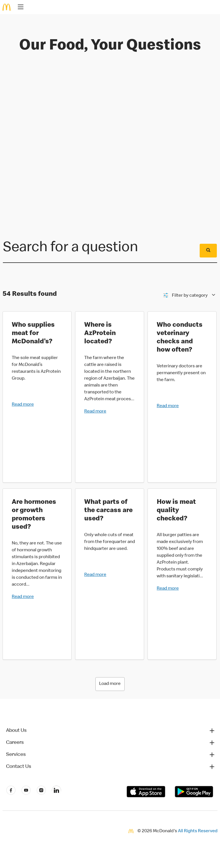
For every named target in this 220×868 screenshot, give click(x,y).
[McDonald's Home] (7, 7)
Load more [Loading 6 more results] (110, 684)
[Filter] (189, 296)
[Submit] (208, 251)
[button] (111, 731)
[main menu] (19, 8)
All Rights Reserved (198, 831)
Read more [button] (23, 405)
